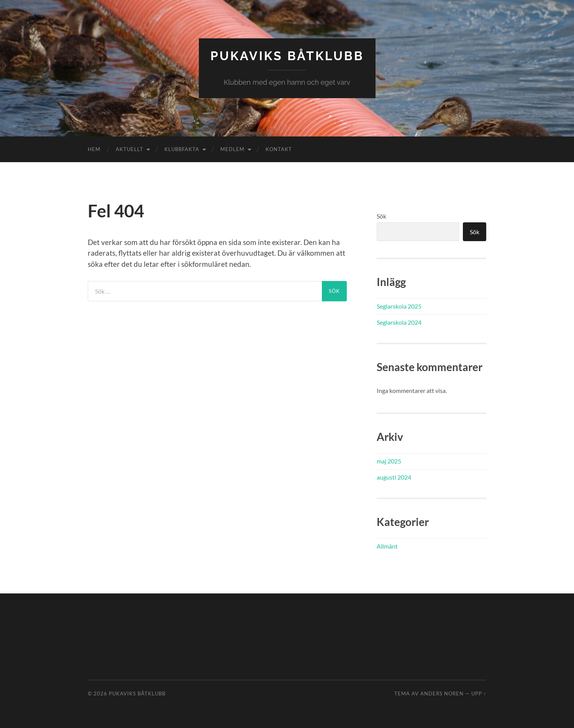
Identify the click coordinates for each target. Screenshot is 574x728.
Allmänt (387, 546)
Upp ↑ (479, 693)
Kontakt (279, 149)
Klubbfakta (182, 149)
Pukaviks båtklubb (287, 56)
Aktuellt (130, 149)
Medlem (232, 149)
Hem (94, 149)
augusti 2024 (394, 477)
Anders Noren (442, 693)
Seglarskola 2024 (399, 322)
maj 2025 (389, 461)
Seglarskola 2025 (399, 306)
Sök (381, 216)
